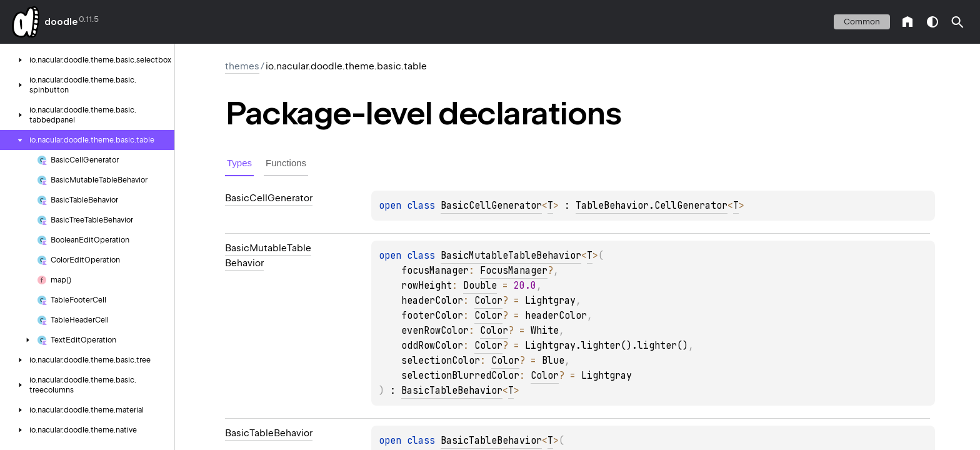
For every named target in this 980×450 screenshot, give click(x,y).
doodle (61, 22)
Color (488, 301)
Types (239, 163)
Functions (286, 163)
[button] (957, 22)
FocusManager (514, 271)
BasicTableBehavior (452, 391)
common (862, 22)
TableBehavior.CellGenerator (652, 206)
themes (242, 66)
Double (480, 286)
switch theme (932, 22)
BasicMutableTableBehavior (511, 256)
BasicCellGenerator (491, 206)
